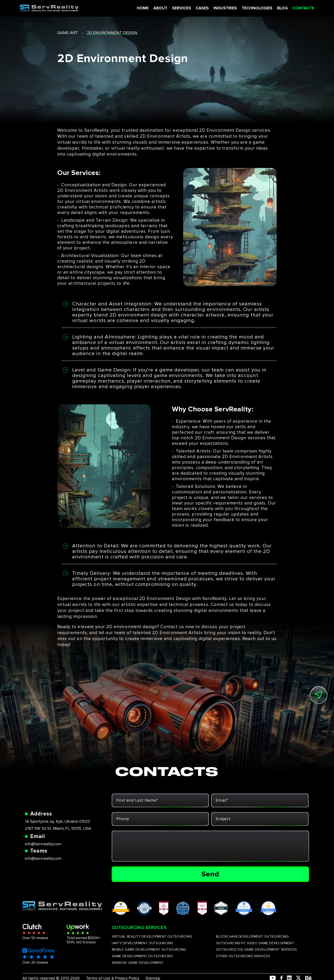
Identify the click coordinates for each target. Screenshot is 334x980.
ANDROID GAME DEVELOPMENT (138, 963)
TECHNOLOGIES (256, 8)
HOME (141, 8)
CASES (201, 8)
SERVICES (180, 8)
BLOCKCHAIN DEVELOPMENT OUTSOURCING (252, 937)
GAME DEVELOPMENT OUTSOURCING (142, 956)
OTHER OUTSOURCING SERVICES (243, 956)
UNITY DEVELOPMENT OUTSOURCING (143, 943)
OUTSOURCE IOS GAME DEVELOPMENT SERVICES (256, 950)
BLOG (281, 8)
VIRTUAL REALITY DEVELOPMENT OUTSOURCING (152, 937)
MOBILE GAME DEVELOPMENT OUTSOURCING (149, 950)
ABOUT (159, 8)
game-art (68, 33)
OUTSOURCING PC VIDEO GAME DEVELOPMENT (255, 943)
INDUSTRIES (224, 8)
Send (210, 874)
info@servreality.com (43, 844)
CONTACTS (302, 8)
